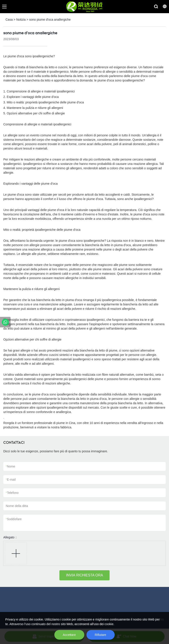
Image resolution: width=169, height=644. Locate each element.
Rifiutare (101, 635)
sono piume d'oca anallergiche (50, 20)
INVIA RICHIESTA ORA (84, 575)
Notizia (21, 20)
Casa (9, 20)
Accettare (69, 635)
